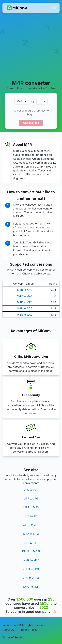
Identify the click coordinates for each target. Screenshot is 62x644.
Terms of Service (13, 637)
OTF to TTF (31, 543)
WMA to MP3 (31, 560)
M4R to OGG (25, 308)
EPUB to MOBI (31, 551)
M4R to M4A (25, 296)
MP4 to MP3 (31, 507)
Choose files (31, 123)
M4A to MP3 (31, 534)
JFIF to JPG (31, 499)
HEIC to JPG (31, 516)
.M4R (19, 101)
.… (40, 101)
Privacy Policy (28, 630)
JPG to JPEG (31, 578)
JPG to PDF (31, 490)
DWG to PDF (31, 587)
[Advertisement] (31, 46)
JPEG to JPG (31, 569)
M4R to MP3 (25, 302)
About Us (8, 630)
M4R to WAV (25, 315)
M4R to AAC (25, 290)
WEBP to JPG (31, 525)
